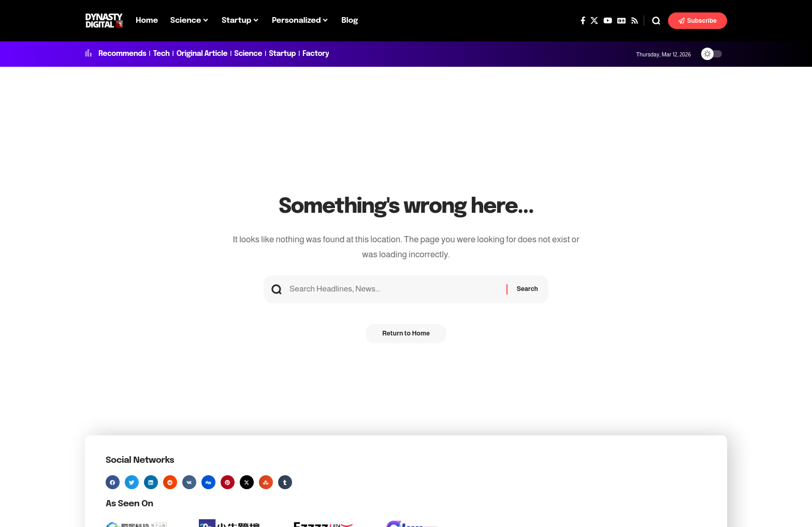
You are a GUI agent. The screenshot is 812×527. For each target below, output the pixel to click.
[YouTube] (608, 21)
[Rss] (635, 21)
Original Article (202, 54)
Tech (161, 54)
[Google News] (621, 21)
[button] (656, 21)
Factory (316, 54)
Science (248, 54)
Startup (282, 54)
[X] (594, 21)
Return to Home (406, 337)
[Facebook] (583, 21)
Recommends (122, 54)
